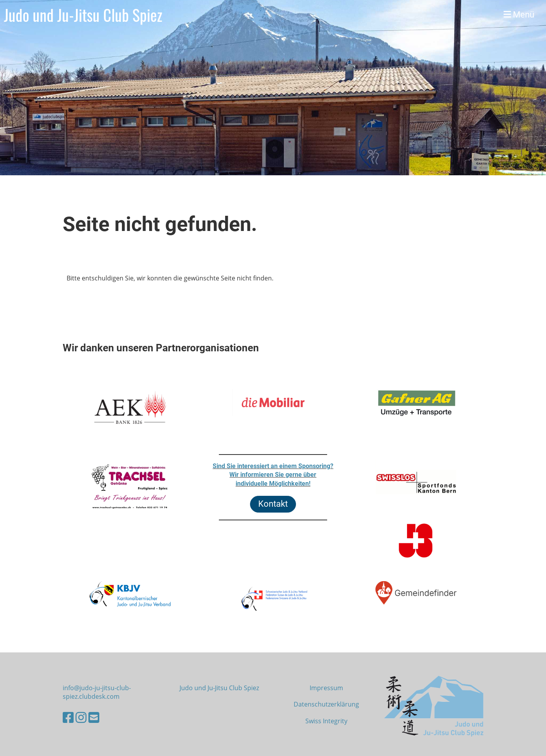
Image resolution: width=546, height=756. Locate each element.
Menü (519, 15)
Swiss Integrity (326, 721)
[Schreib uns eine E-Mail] (94, 717)
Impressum (326, 688)
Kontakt (273, 504)
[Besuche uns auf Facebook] (68, 717)
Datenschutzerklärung (326, 704)
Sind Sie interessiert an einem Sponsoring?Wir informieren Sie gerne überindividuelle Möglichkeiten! (273, 475)
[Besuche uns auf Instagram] (81, 717)
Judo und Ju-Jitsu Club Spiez (83, 15)
